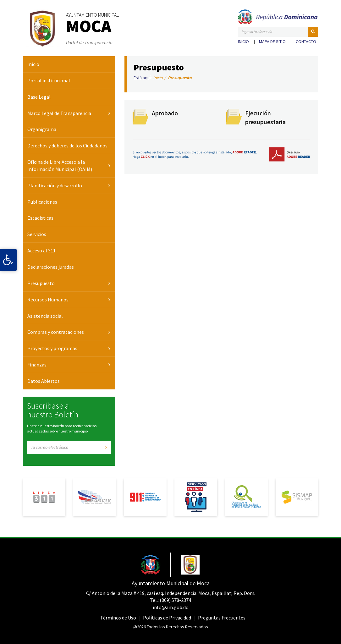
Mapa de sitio (272, 41)
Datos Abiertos (44, 381)
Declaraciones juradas (51, 267)
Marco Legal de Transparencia (59, 113)
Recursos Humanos (48, 300)
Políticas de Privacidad (167, 618)
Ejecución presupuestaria (265, 117)
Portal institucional (49, 80)
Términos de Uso (118, 618)
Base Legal (39, 97)
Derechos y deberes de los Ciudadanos (67, 146)
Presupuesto (41, 283)
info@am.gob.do (171, 607)
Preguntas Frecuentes (222, 618)
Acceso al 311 (41, 250)
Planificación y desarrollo (55, 185)
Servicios (37, 234)
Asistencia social (45, 316)
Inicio (243, 41)
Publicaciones (42, 202)
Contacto (306, 41)
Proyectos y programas (52, 348)
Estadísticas (40, 218)
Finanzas (37, 365)
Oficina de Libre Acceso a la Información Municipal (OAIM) (60, 165)
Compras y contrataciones (56, 332)
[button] (313, 32)
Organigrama (42, 129)
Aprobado (165, 113)
